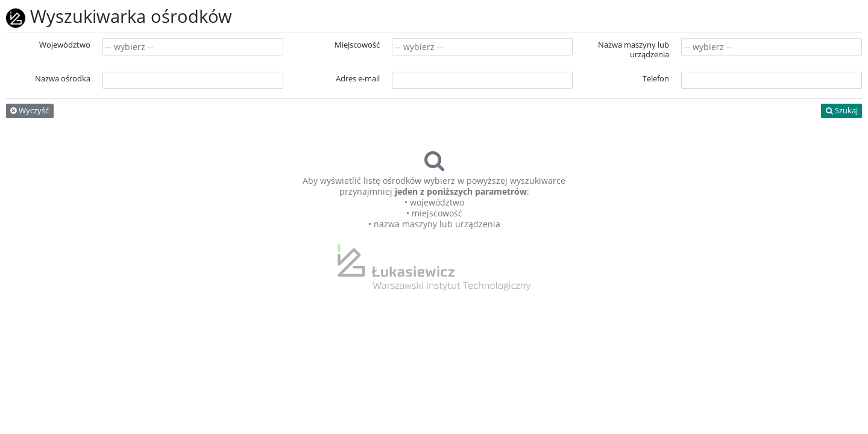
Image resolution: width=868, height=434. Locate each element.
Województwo (65, 45)
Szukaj (842, 111)
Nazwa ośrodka (63, 79)
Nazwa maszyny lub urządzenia (634, 50)
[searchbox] (193, 47)
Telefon (656, 79)
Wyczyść (30, 111)
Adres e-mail (358, 79)
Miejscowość (357, 45)
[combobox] (193, 47)
